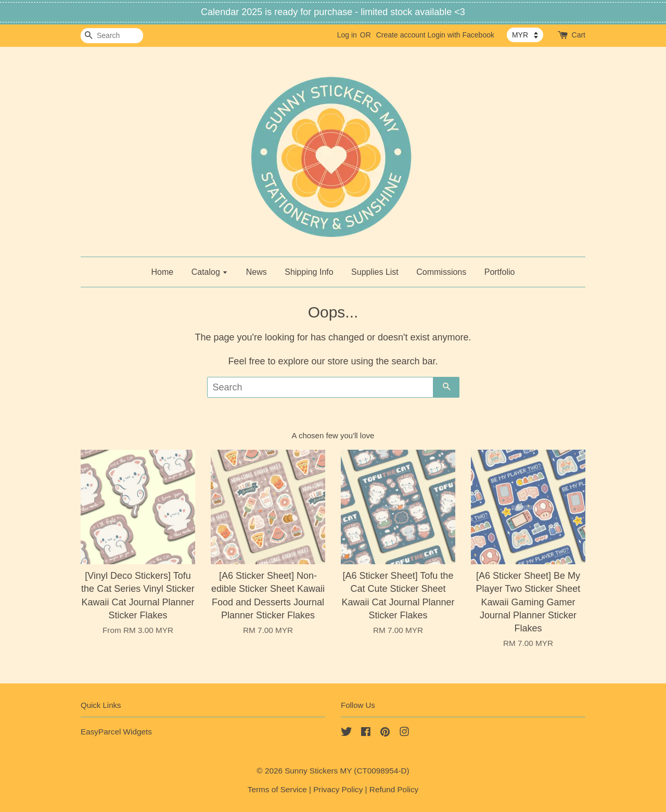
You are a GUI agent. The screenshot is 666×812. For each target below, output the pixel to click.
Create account (401, 35)
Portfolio (500, 272)
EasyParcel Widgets (116, 732)
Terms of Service (277, 789)
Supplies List (375, 272)
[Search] (112, 36)
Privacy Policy (338, 789)
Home (163, 272)
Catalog (210, 272)
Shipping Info (309, 272)
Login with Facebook (461, 35)
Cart (579, 35)
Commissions (441, 272)
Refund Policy (394, 789)
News (257, 272)
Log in (347, 35)
